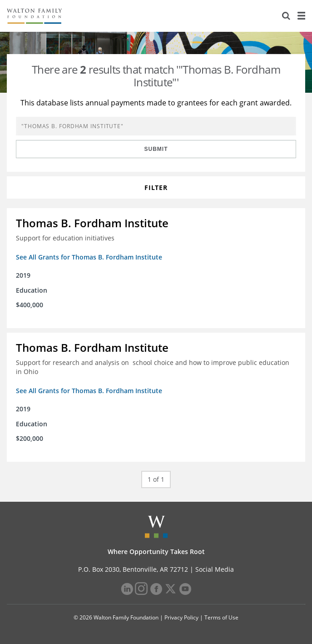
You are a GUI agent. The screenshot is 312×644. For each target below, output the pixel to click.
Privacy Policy (181, 617)
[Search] (286, 16)
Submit (156, 149)
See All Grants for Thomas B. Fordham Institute (89, 257)
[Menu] (301, 16)
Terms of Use (221, 617)
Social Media (215, 569)
